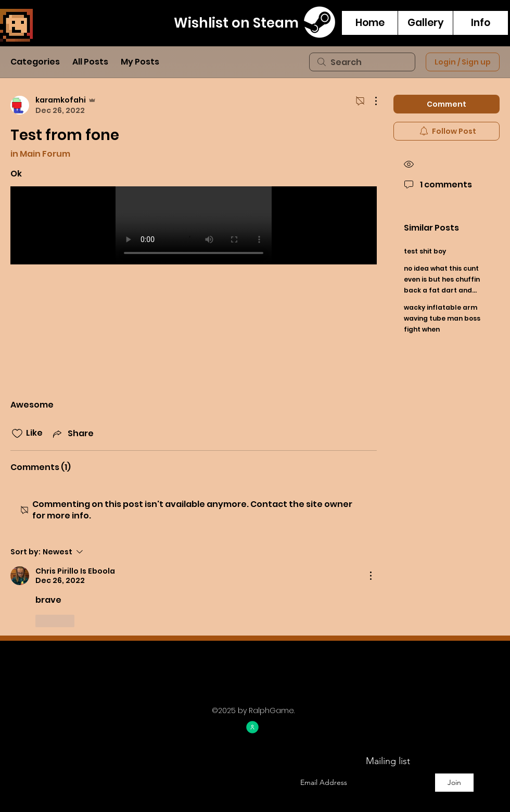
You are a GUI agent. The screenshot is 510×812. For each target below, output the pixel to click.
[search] (362, 62)
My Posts (140, 62)
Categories (35, 62)
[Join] (454, 783)
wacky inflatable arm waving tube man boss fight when (442, 318)
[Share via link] (72, 433)
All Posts (90, 62)
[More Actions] (371, 101)
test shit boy (425, 251)
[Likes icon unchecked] (17, 434)
